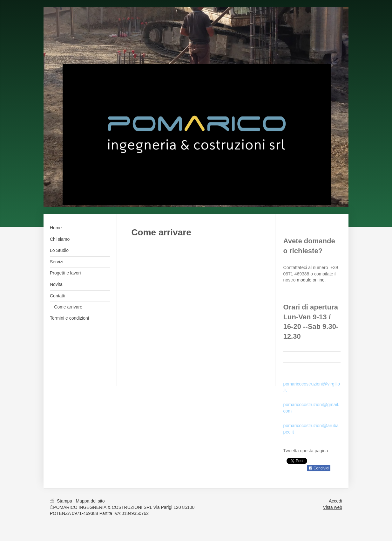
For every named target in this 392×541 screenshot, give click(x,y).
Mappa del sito (90, 501)
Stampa (62, 501)
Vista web (333, 507)
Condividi (319, 468)
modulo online (311, 280)
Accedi (335, 501)
